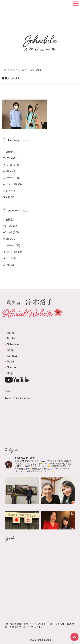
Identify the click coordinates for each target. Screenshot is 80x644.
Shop (10, 350)
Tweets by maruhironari (17, 398)
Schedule (13, 344)
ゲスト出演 (9, 165)
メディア (8, 191)
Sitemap (12, 367)
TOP (5, 70)
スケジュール (17, 70)
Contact (12, 356)
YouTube (8, 158)
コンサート (9, 178)
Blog (10, 373)
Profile (11, 338)
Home (11, 333)
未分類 (7, 197)
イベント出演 (10, 184)
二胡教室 (8, 152)
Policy (11, 362)
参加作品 (8, 171)
